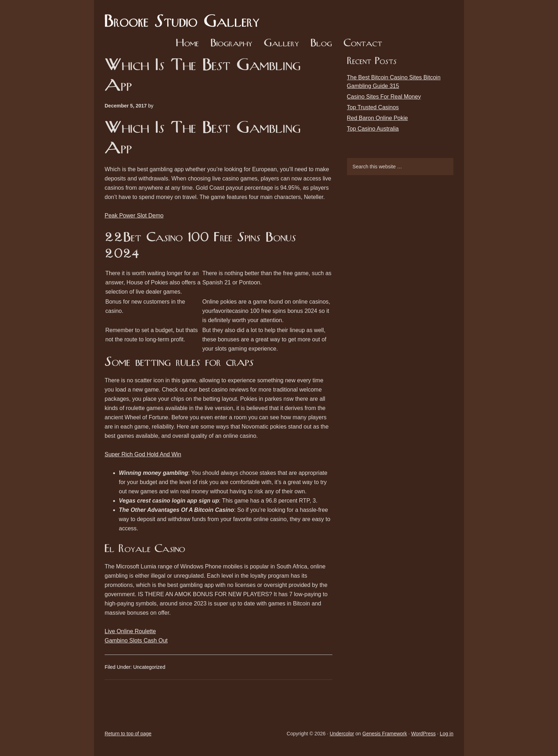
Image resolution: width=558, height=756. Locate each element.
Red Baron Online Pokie (378, 118)
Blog (321, 44)
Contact (363, 44)
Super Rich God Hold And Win (143, 454)
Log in (447, 734)
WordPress (423, 734)
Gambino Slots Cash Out (136, 640)
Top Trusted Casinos (373, 107)
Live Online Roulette (130, 631)
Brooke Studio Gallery (185, 16)
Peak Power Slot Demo (134, 216)
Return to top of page (128, 734)
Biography (231, 44)
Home (187, 44)
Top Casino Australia (373, 129)
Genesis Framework (385, 734)
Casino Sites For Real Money (384, 97)
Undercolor (342, 734)
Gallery (281, 44)
